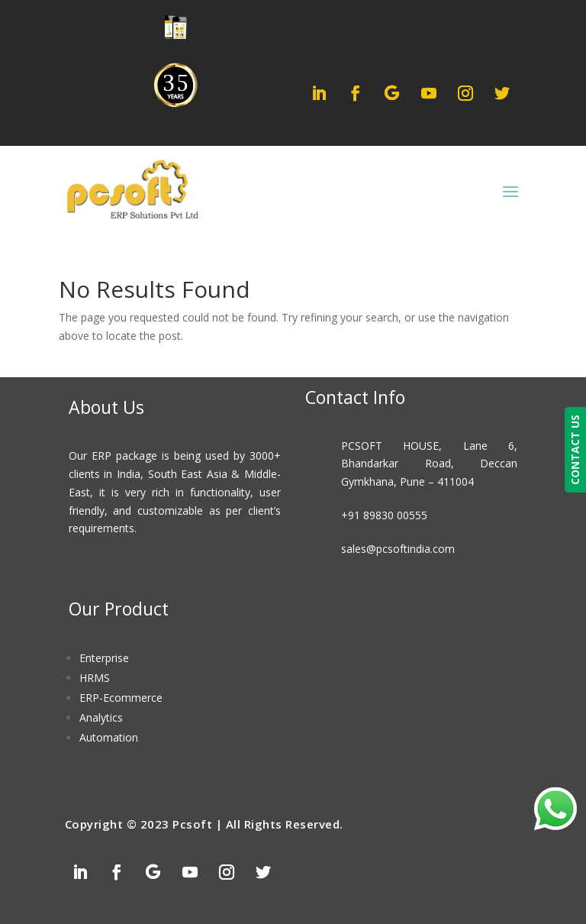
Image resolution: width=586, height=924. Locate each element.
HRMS (95, 678)
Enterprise (104, 658)
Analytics (101, 717)
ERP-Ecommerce (121, 698)
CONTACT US (575, 450)
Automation (109, 737)
